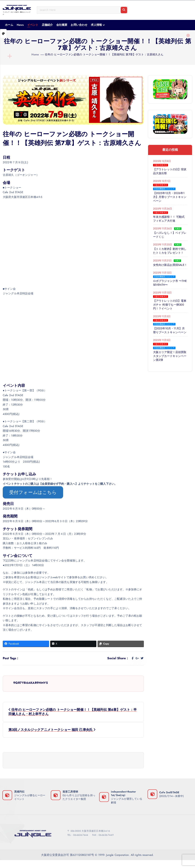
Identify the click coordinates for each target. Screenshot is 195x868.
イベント (33, 25)
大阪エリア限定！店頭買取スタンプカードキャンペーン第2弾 (170, 361)
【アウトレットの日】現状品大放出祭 (170, 173)
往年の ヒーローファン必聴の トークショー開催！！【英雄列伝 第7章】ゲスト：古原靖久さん (104, 54)
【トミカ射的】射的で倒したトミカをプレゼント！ (170, 252)
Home (35, 54)
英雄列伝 (20, 789)
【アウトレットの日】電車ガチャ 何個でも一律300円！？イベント (170, 310)
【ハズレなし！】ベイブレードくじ (170, 236)
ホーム (9, 25)
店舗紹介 (47, 25)
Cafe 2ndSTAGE (170, 790)
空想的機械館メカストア (164, 190)
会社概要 (62, 25)
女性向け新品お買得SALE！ (166, 268)
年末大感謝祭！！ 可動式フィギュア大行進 (169, 220)
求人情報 (96, 25)
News (20, 25)
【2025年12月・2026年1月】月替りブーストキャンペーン (170, 198)
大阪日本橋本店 (161, 166)
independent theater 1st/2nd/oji (124, 791)
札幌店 (178, 230)
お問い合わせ (79, 25)
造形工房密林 (71, 789)
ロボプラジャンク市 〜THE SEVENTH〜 (168, 288)
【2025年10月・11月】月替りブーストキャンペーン (170, 336)
